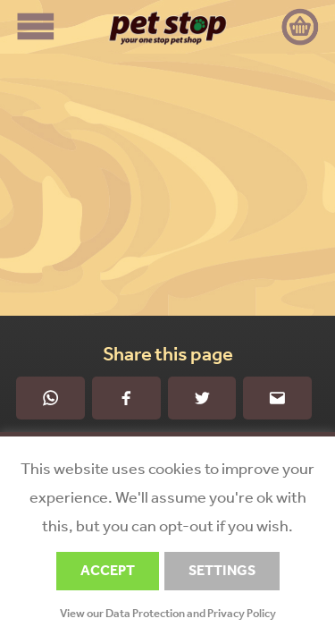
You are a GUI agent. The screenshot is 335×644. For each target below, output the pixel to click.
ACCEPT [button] (108, 570)
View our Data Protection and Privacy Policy (168, 613)
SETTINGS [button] (222, 570)
